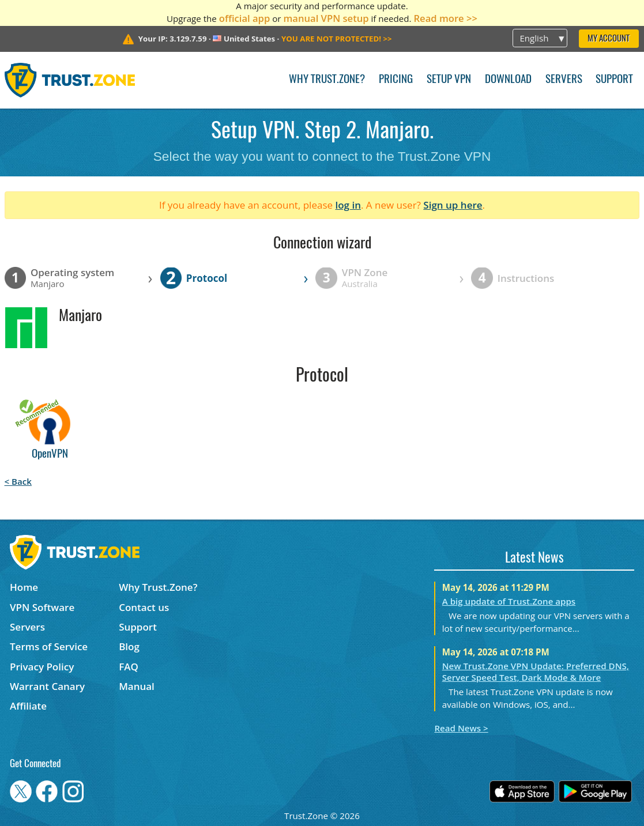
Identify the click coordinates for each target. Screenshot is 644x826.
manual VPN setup (326, 18)
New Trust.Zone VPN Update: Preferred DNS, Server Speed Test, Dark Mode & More (536, 672)
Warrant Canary (47, 686)
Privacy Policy (42, 667)
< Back (18, 481)
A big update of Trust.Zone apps (509, 601)
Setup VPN (449, 80)
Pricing (396, 80)
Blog (129, 646)
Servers (564, 80)
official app (245, 18)
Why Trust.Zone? (327, 80)
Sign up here (453, 205)
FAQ (129, 667)
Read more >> (445, 18)
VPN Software (42, 607)
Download (508, 80)
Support (614, 80)
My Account (609, 39)
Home (24, 587)
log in (348, 205)
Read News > (461, 728)
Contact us (144, 607)
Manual (137, 686)
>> (336, 39)
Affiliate (28, 706)
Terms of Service (49, 646)
